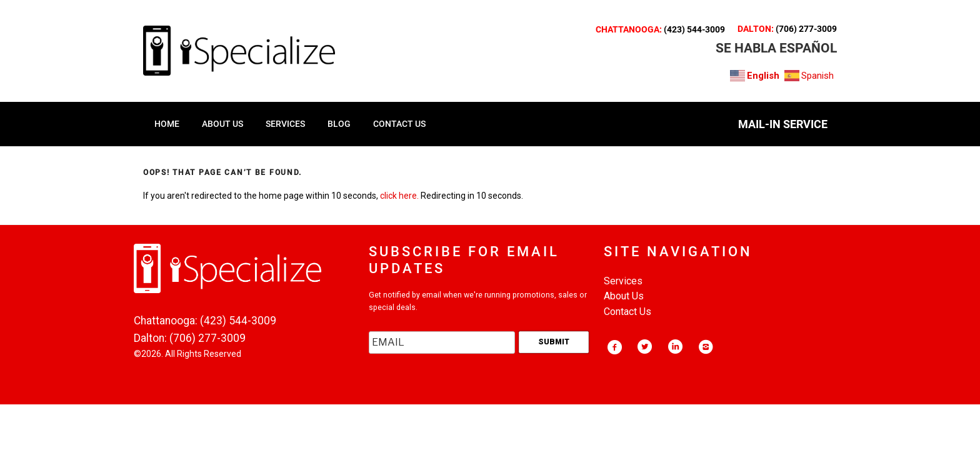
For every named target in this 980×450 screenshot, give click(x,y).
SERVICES (285, 124)
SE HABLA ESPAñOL (776, 48)
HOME (167, 124)
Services (623, 281)
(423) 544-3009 (694, 29)
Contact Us (627, 312)
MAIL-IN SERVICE (783, 124)
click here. (399, 196)
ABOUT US (222, 124)
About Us (624, 296)
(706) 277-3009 (806, 29)
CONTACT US (399, 124)
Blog (339, 124)
